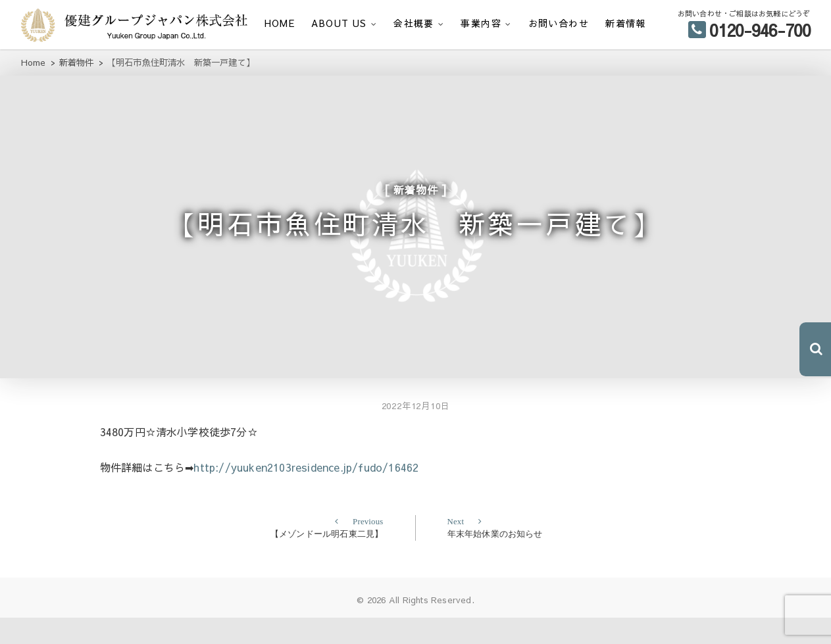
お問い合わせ (559, 23)
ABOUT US (339, 23)
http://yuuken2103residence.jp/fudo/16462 (306, 493)
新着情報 (626, 23)
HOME (280, 23)
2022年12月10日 (416, 433)
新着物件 (415, 197)
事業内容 (481, 23)
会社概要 (414, 23)
